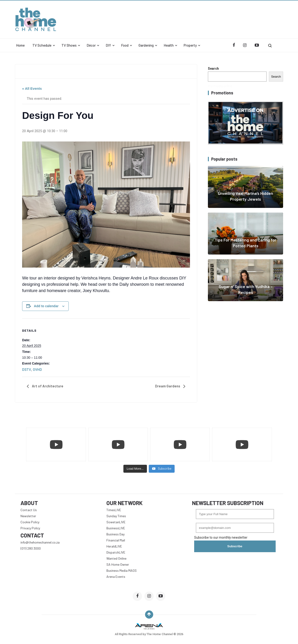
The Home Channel (160, 634)
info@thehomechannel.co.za (40, 542)
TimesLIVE (114, 510)
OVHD (37, 369)
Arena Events (116, 577)
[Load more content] (135, 469)
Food (125, 45)
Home (20, 45)
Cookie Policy (30, 522)
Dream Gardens (168, 386)
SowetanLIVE (116, 522)
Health (169, 45)
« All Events (32, 88)
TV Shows (69, 45)
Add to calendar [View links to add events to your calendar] (46, 306)
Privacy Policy (30, 528)
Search (213, 69)
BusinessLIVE (116, 528)
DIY (108, 45)
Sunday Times (116, 516)
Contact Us (29, 510)
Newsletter (28, 516)
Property (190, 45)
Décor (91, 45)
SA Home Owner (118, 564)
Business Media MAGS (122, 570)
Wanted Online (116, 558)
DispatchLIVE (116, 552)
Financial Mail (116, 540)
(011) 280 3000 (31, 548)
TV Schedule (42, 45)
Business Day (115, 534)
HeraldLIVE (114, 546)
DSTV (27, 369)
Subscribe (235, 546)
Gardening (146, 45)
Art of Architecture (47, 386)
